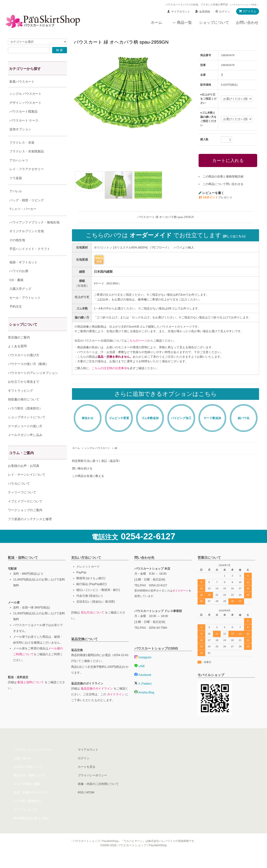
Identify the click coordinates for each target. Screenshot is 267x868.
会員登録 (205, 12)
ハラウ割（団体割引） (28, 811)
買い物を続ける (82, 468)
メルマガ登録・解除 (27, 794)
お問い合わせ (247, 23)
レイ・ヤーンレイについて (27, 485)
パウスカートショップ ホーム (33, 760)
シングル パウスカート (97, 448)
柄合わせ (88, 418)
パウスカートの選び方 (24, 366)
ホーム (156, 23)
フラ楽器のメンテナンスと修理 (30, 529)
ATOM (90, 803)
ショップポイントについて (27, 428)
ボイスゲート (180, 601)
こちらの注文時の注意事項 (109, 368)
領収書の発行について (24, 410)
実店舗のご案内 (19, 348)
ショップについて (214, 23)
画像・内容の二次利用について (98, 794)
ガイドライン (116, 705)
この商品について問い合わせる (223, 184)
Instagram (143, 668)
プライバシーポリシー (92, 786)
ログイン (224, 12)
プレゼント (216, 197)
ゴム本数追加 (150, 418)
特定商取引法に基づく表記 (31, 829)
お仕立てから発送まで (24, 392)
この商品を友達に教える (88, 476)
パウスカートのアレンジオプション (33, 383)
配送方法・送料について (30, 786)
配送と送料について (31, 693)
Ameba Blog (144, 703)
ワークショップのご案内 (25, 520)
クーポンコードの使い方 (25, 437)
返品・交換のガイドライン (31, 803)
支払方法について (92, 623)
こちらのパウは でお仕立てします (166, 235)
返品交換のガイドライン (97, 699)
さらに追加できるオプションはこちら (166, 394)
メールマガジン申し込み (25, 445)
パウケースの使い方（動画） (28, 374)
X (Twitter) (143, 694)
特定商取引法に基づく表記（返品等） (97, 461)
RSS (81, 803)
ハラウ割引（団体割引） (25, 419)
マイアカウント (181, 12)
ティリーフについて (22, 503)
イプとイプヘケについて (25, 512)
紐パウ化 (244, 418)
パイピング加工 (181, 418)
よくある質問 (17, 357)
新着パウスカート (22, 82)
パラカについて (19, 494)
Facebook (143, 685)
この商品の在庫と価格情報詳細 (223, 176)
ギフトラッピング (20, 401)
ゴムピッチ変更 (119, 418)
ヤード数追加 (212, 418)
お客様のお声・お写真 (24, 476)
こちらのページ (137, 341)
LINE (140, 677)
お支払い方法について (28, 777)
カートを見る (87, 777)
